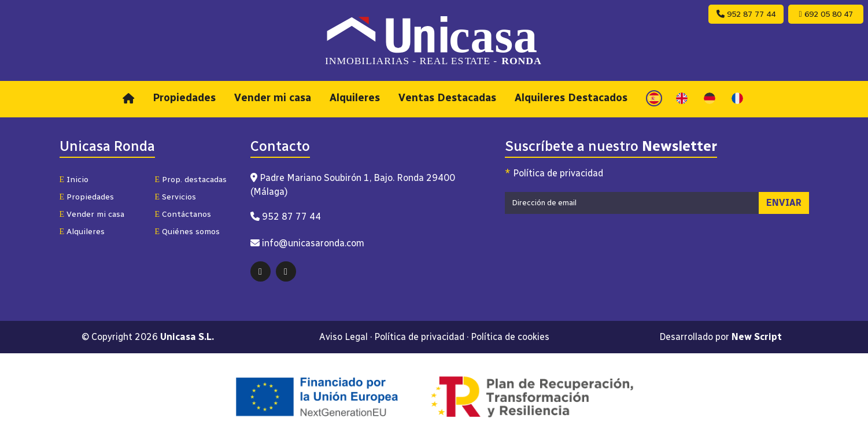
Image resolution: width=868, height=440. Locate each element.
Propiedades (184, 98)
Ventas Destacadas (447, 98)
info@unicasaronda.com (313, 243)
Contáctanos (183, 214)
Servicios (176, 197)
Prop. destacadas (191, 180)
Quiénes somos (188, 232)
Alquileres (355, 98)
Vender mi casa (273, 98)
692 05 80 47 (825, 14)
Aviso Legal (343, 337)
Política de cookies (510, 337)
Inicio (74, 180)
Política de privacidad (554, 173)
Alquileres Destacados (571, 98)
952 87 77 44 (746, 14)
